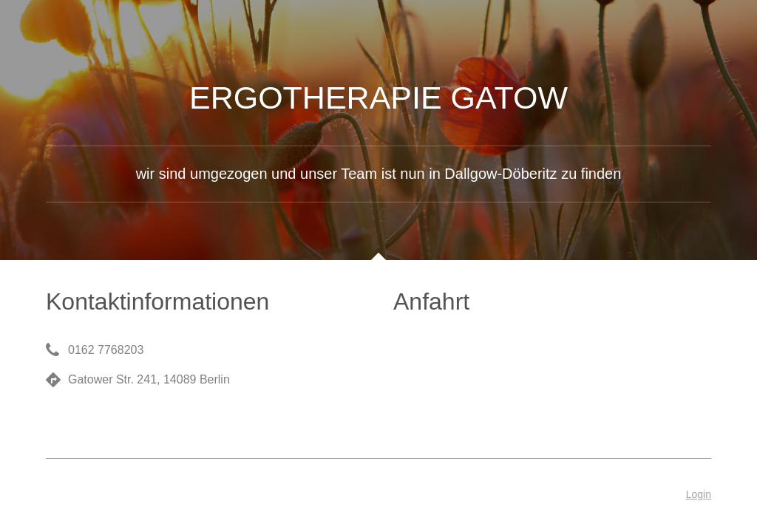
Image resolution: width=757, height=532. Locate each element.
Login (699, 494)
